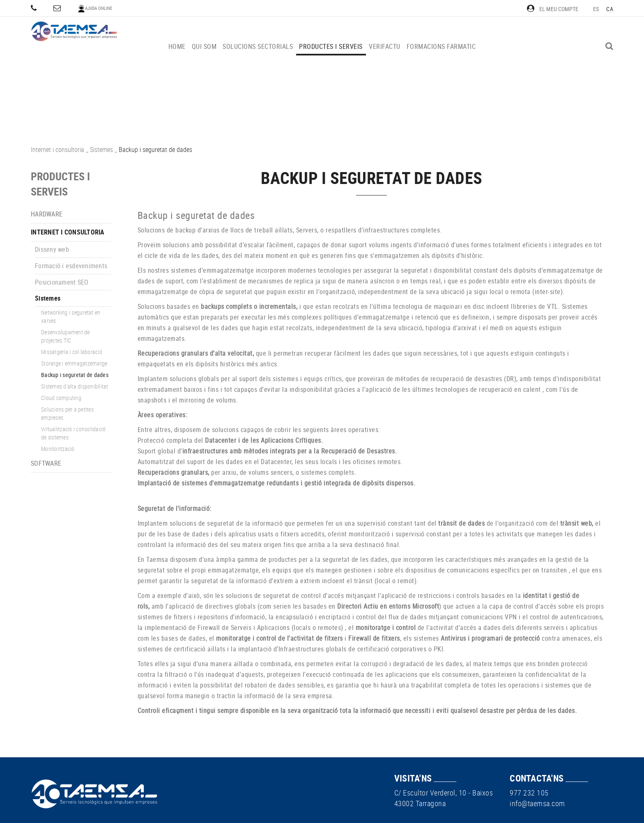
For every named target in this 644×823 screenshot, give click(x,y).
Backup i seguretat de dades (75, 375)
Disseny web (52, 249)
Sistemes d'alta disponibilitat (75, 386)
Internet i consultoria (57, 149)
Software (46, 463)
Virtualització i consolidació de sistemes (73, 433)
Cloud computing (61, 398)
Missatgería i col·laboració (72, 352)
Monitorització (58, 449)
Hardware (47, 214)
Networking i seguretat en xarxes (71, 316)
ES (596, 9)
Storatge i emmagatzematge (74, 363)
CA (610, 9)
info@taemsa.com (537, 803)
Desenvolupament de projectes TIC (66, 336)
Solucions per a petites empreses (67, 413)
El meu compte (553, 9)
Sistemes (101, 149)
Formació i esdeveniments (71, 266)
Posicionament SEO (62, 282)
